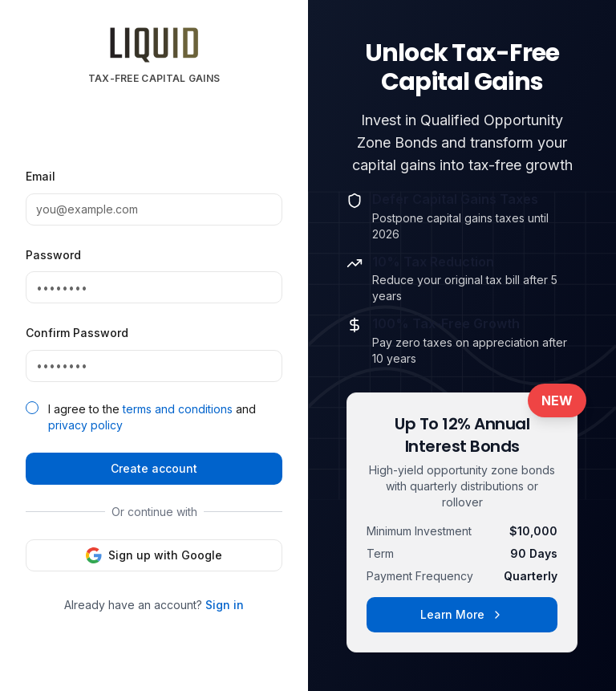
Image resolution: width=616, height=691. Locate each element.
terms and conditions (178, 409)
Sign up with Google (154, 555)
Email (41, 176)
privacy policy (85, 425)
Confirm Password (77, 333)
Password (53, 255)
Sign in (225, 605)
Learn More (462, 614)
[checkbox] (32, 408)
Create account (154, 468)
